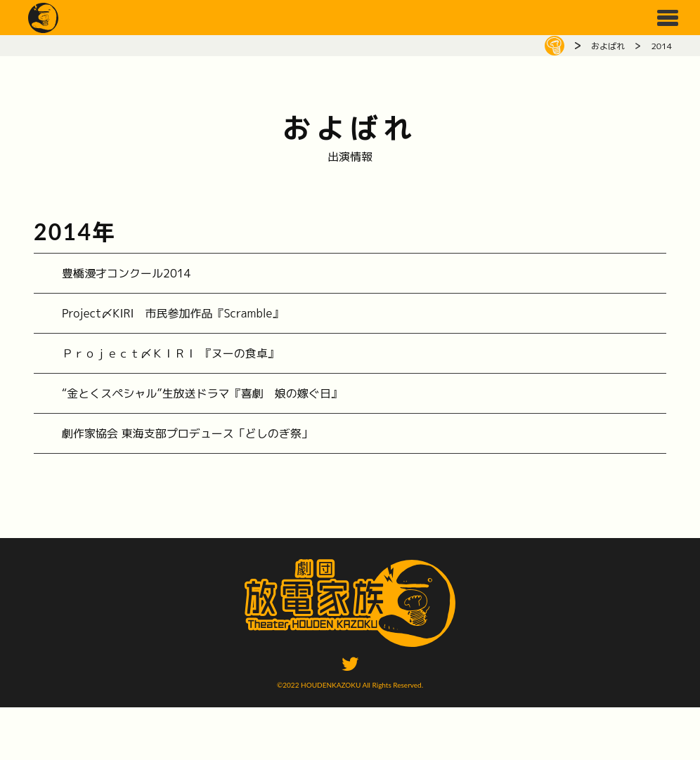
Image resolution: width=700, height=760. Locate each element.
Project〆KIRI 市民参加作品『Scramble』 (173, 313)
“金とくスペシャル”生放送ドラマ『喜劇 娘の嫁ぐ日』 (202, 393)
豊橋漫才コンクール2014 (127, 273)
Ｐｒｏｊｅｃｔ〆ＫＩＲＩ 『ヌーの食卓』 (170, 353)
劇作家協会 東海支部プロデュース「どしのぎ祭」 (187, 433)
